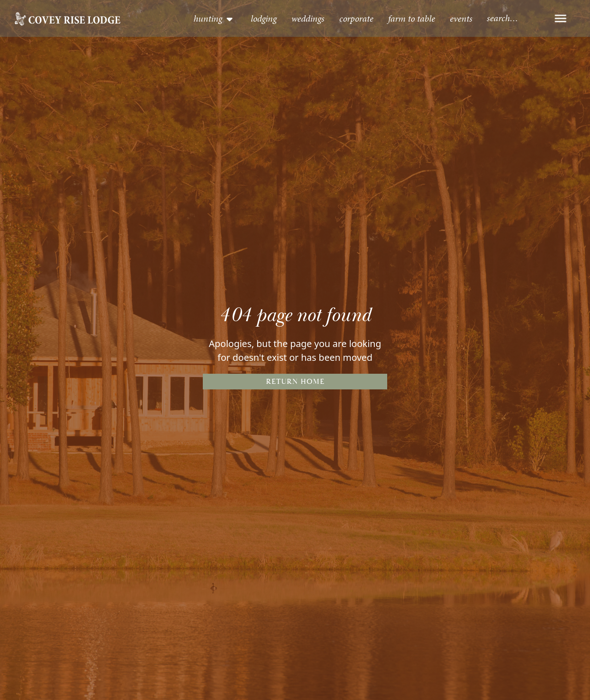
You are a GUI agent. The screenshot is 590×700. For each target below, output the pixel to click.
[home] (68, 18)
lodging (264, 18)
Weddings (308, 18)
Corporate (356, 18)
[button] (214, 18)
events (461, 18)
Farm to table (412, 18)
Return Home (295, 382)
